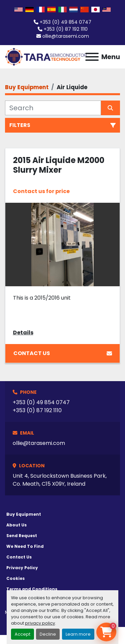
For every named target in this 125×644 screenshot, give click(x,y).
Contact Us (63, 353)
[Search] (53, 108)
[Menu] (92, 57)
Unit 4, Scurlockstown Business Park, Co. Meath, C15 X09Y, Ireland (60, 480)
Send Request (22, 536)
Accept (22, 634)
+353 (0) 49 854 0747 (65, 22)
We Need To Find (25, 546)
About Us (16, 525)
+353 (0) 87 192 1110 (66, 29)
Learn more (78, 634)
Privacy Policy (22, 568)
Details (23, 333)
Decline (48, 634)
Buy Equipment (24, 514)
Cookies (15, 578)
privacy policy (40, 623)
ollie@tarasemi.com (66, 36)
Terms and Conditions (32, 589)
